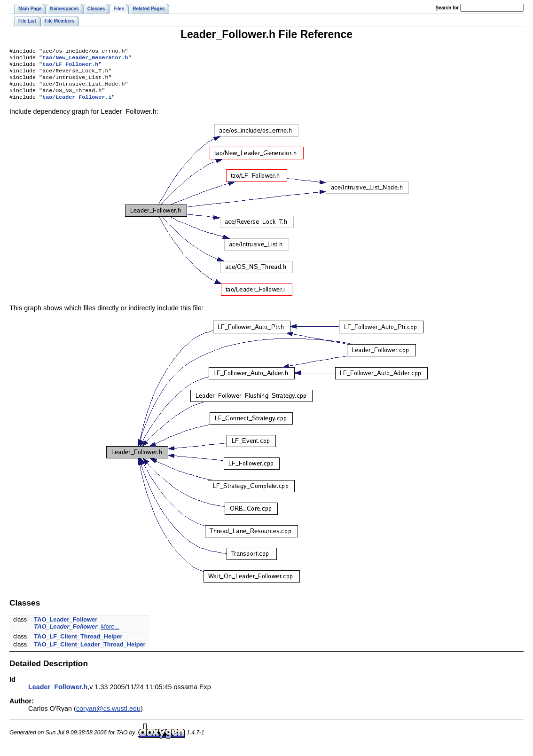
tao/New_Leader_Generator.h (85, 59)
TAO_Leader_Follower (66, 627)
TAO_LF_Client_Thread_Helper (78, 644)
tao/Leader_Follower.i (77, 104)
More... (110, 634)
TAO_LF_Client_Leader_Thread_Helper (90, 652)
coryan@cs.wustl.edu (108, 716)
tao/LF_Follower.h (70, 67)
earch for (447, 8)
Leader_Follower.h (58, 694)
